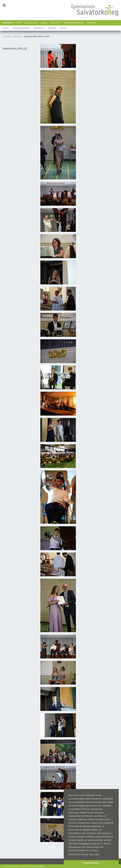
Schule (44, 23)
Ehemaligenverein (21, 28)
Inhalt (63, 28)
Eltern (6, 28)
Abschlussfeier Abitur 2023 (37, 36)
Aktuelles (8, 23)
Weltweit (91, 23)
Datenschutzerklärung (37, 866)
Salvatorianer (31, 23)
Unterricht (55, 23)
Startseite (7, 36)
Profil (19, 23)
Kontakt (52, 28)
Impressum (24, 866)
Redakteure (39, 28)
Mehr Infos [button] (94, 854)
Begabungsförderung (74, 23)
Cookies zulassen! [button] (91, 863)
